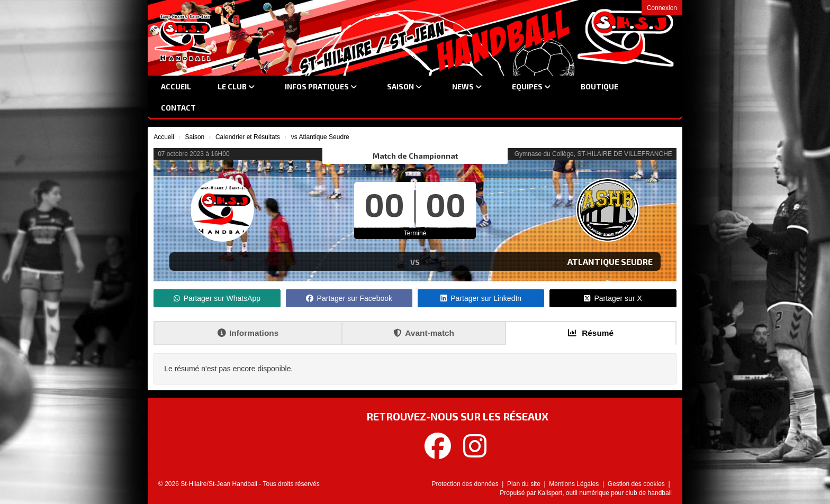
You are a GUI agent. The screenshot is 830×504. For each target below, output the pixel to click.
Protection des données (466, 484)
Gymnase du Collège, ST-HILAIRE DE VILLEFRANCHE (593, 154)
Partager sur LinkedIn (481, 298)
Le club (236, 86)
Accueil (176, 86)
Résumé (591, 333)
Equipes (531, 86)
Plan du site (525, 484)
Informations (248, 333)
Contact (178, 108)
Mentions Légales (575, 484)
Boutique (599, 86)
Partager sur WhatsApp (217, 298)
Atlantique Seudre (610, 262)
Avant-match (424, 333)
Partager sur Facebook (349, 298)
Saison (404, 86)
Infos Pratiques (321, 86)
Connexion (662, 8)
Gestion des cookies (637, 484)
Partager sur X (613, 298)
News (467, 86)
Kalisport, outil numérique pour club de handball (605, 493)
